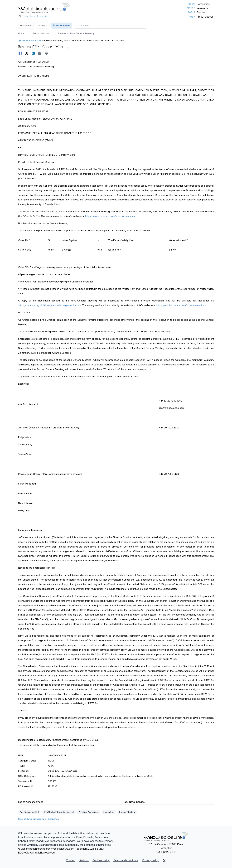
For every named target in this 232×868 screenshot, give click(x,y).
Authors (84, 860)
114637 (191, 17)
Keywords (202, 8)
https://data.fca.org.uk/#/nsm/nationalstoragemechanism (49, 305)
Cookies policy (101, 860)
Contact (71, 860)
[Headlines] (44, 8)
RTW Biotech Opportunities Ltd (59, 812)
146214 (191, 12)
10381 (192, 4)
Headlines (26, 26)
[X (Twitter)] (164, 861)
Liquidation (109, 812)
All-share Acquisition (89, 812)
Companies (203, 4)
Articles (201, 12)
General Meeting (127, 812)
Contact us (166, 848)
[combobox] (111, 26)
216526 (191, 8)
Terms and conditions (126, 860)
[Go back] (30, 41)
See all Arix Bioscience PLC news (38, 819)
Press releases (205, 17)
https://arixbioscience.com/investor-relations (110, 216)
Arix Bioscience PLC (29, 812)
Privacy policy (150, 860)
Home (21, 33)
